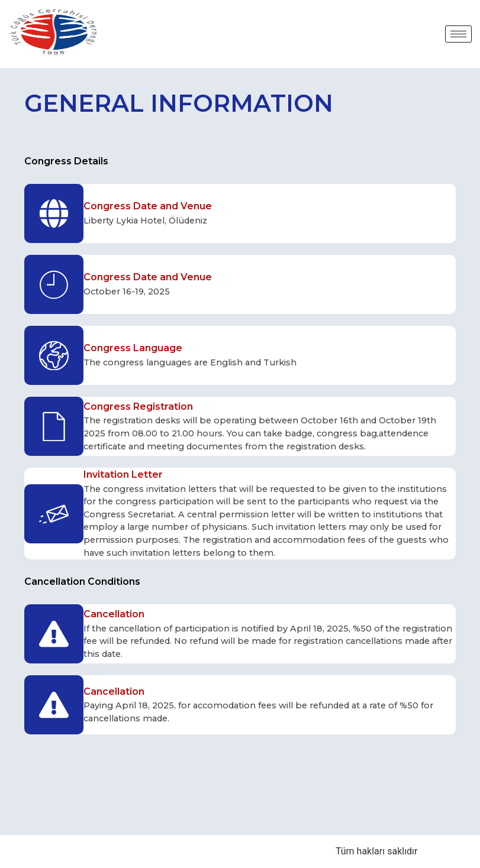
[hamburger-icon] (458, 34)
